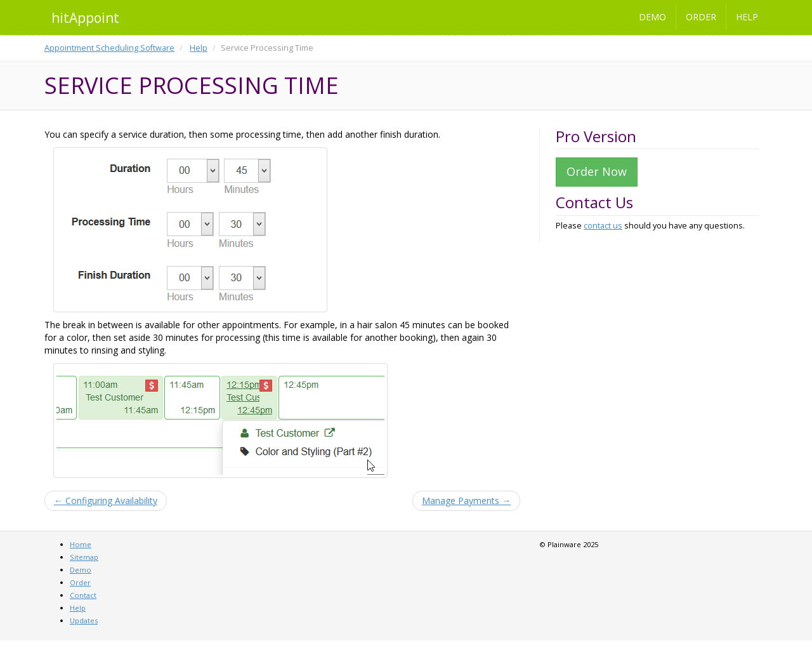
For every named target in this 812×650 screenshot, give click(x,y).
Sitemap (84, 557)
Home (81, 544)
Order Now (597, 171)
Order (701, 17)
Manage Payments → (466, 501)
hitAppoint (85, 18)
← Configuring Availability (106, 501)
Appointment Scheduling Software (109, 48)
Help (747, 17)
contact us (603, 226)
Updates (84, 620)
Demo (652, 17)
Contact (83, 595)
